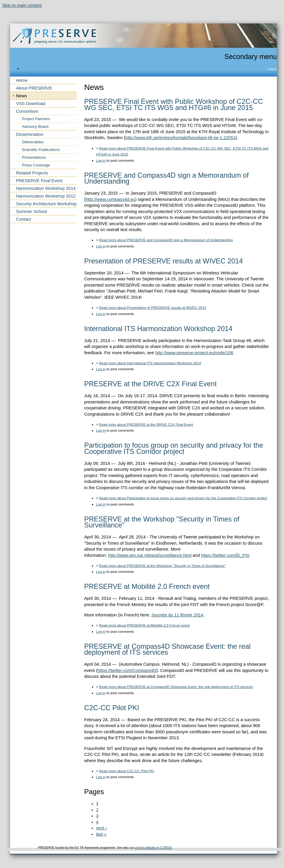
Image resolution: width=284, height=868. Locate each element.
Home (22, 80)
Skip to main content (22, 5)
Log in (272, 69)
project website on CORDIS (153, 848)
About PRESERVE (34, 88)
